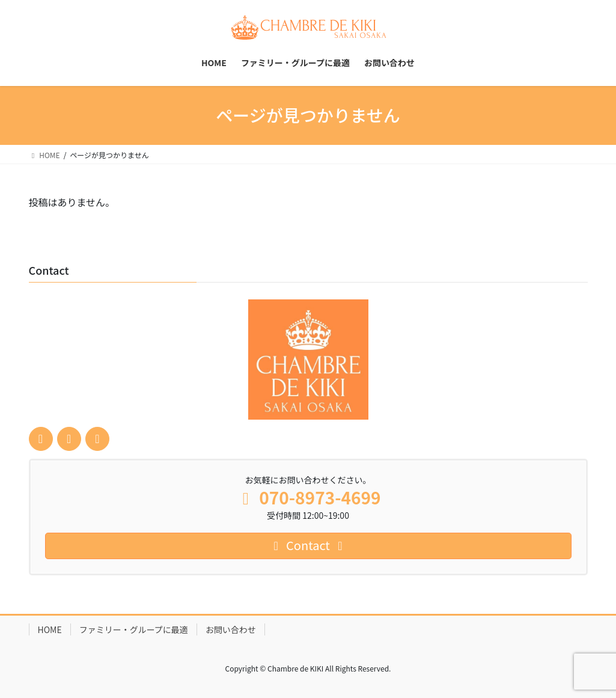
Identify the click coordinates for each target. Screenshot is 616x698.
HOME (50, 629)
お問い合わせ (231, 629)
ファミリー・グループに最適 (134, 629)
